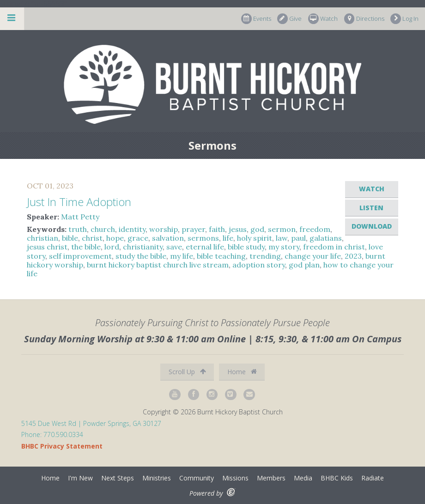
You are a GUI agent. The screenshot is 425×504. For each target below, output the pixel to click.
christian (42, 238)
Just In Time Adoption (79, 202)
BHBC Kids (337, 478)
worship (164, 229)
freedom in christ (334, 247)
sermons (203, 238)
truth (78, 229)
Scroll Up (187, 372)
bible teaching (221, 256)
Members (271, 478)
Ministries (157, 478)
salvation (168, 238)
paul (298, 238)
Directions (364, 19)
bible (70, 238)
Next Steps (118, 478)
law (282, 238)
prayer (193, 229)
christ (92, 238)
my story (284, 247)
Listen (371, 208)
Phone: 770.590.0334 (52, 434)
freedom (315, 229)
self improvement (80, 256)
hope (115, 238)
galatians (326, 238)
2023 (353, 256)
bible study (246, 247)
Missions (235, 478)
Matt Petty (80, 217)
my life (182, 256)
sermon (282, 229)
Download (372, 226)
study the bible (141, 256)
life (228, 238)
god (257, 229)
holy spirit (255, 238)
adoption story (259, 265)
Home (242, 372)
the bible (86, 247)
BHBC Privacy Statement (62, 446)
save (174, 247)
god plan (304, 265)
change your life (313, 256)
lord (112, 247)
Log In (404, 19)
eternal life (205, 247)
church (103, 229)
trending (265, 256)
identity (132, 229)
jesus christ (47, 247)
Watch (323, 19)
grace (138, 238)
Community (197, 478)
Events (256, 19)
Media (303, 478)
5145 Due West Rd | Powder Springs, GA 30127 (91, 423)
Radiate (373, 478)
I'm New (80, 478)
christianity (143, 247)
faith (217, 229)
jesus (238, 229)
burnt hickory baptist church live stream (158, 265)
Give (289, 19)
